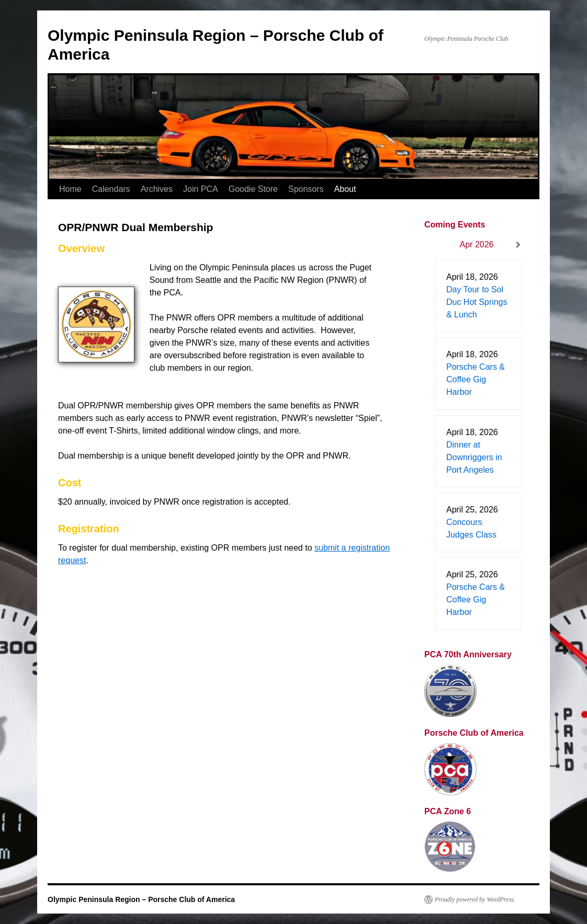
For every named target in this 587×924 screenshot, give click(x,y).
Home (70, 189)
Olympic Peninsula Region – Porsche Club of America (141, 899)
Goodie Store (253, 189)
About (345, 189)
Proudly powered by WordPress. (475, 899)
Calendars (111, 189)
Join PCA (201, 189)
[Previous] (435, 245)
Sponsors (306, 189)
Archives (157, 189)
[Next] (518, 245)
